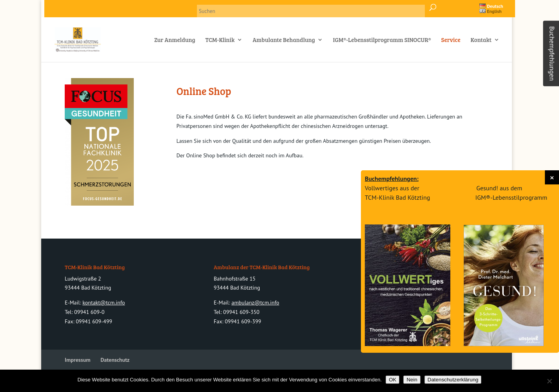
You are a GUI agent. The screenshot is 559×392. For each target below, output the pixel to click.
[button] (552, 177)
